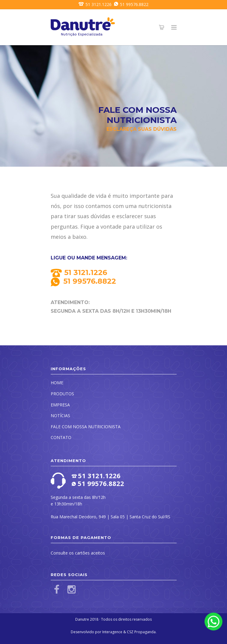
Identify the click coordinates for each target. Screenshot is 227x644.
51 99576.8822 (130, 4)
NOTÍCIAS (60, 416)
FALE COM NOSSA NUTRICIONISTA (86, 427)
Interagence (112, 632)
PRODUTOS (62, 394)
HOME (57, 383)
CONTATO (61, 437)
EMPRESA (60, 405)
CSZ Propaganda (141, 632)
